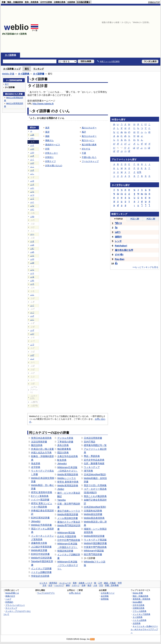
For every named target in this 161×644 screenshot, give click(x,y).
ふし (32, 174)
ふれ (32, 280)
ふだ (32, 334)
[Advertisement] (123, 29)
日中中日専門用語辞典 (69, 540)
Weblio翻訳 (137, 602)
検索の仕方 (10, 596)
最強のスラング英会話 (69, 522)
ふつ (32, 195)
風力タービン (88, 140)
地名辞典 (36, 463)
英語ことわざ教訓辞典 (95, 496)
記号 (139, 172)
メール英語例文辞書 (68, 518)
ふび (32, 355)
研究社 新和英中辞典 (68, 482)
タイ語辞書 (39, 74)
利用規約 (9, 602)
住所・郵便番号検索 (94, 463)
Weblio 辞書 (8, 74)
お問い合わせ (75, 593)
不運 (84, 153)
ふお (32, 149)
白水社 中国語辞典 (67, 536)
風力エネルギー (89, 136)
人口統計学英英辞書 (41, 547)
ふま (32, 241)
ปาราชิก (119, 255)
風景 (47, 128)
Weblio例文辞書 (39, 550)
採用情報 (105, 599)
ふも (32, 256)
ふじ (32, 320)
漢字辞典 (88, 471)
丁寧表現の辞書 (65, 442)
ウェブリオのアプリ (46, 593)
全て (7, 84)
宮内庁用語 (90, 442)
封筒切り (49, 157)
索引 (27, 69)
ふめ (32, 252)
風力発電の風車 (89, 145)
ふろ (32, 284)
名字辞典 (36, 467)
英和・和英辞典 (32, 2)
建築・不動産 (110, 583)
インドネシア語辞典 (141, 614)
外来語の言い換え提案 (42, 449)
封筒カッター (52, 153)
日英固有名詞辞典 (93, 511)
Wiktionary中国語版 (94, 551)
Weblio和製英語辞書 (68, 514)
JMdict (61, 489)
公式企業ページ (108, 593)
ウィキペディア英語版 (95, 540)
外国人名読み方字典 (41, 453)
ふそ (32, 184)
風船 (47, 136)
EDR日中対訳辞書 (40, 554)
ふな (32, 206)
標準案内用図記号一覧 (95, 445)
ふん (32, 295)
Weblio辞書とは (12, 593)
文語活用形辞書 (39, 442)
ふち (32, 192)
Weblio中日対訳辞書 (42, 558)
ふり (32, 273)
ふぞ (32, 330)
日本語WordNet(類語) (95, 474)
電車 (75, 583)
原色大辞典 (63, 445)
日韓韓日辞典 (60, 2)
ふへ (32, 234)
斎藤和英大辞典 (39, 543)
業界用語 (53, 583)
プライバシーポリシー (15, 605)
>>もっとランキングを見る (145, 267)
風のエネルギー (89, 128)
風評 (84, 132)
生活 (50, 585)
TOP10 (118, 219)
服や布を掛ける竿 (124, 250)
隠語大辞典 (63, 453)
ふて (32, 199)
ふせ (32, 181)
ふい (32, 138)
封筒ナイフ (51, 161)
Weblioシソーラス (67, 478)
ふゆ (32, 263)
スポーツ (76, 585)
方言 (101, 585)
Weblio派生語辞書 (93, 514)
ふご (32, 312)
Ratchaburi (121, 246)
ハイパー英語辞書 (40, 500)
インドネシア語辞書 (41, 568)
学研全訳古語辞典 (40, 576)
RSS (92, 639)
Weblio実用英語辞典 (68, 486)
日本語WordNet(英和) (95, 507)
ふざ (32, 316)
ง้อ (116, 228)
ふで (32, 345)
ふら (32, 270)
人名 (95, 585)
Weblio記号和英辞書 (42, 525)
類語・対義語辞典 (15, 2)
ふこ (32, 167)
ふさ (32, 170)
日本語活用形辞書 (93, 438)
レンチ (118, 241)
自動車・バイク (85, 583)
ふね (32, 216)
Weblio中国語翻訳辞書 (95, 543)
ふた (32, 188)
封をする (86, 149)
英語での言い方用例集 (95, 485)
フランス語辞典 (140, 611)
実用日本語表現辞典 (41, 438)
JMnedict (36, 521)
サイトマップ (11, 608)
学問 (120, 583)
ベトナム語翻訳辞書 (41, 572)
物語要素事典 (64, 449)
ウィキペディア (92, 467)
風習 (47, 132)
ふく (32, 159)
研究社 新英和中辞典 (42, 492)
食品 (89, 585)
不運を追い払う (89, 157)
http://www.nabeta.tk (43, 104)
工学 (100, 583)
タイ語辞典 (10, 55)
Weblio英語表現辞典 (94, 518)
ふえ (32, 145)
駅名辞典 (62, 460)
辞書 (4, 2)
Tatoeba (61, 500)
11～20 (135, 219)
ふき (32, 156)
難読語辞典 (37, 445)
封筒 (47, 149)
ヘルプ (8, 599)
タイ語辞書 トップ (12, 69)
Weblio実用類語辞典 (68, 474)
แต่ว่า (118, 232)
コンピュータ (65, 583)
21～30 (151, 219)
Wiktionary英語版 (66, 533)
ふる (32, 277)
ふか (32, 152)
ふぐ (32, 305)
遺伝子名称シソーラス (69, 511)
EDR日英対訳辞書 (40, 518)
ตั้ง (116, 264)
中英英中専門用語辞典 (95, 547)
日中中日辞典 (46, 2)
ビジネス (43, 583)
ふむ (32, 248)
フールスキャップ (90, 161)
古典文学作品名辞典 (68, 456)
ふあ (32, 135)
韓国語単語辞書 (65, 551)
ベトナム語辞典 (140, 620)
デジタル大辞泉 (65, 438)
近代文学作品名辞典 (94, 460)
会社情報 (105, 596)
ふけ (32, 163)
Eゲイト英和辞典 (40, 496)
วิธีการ (118, 223)
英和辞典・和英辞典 (141, 599)
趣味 (68, 585)
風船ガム (49, 140)
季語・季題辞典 (92, 456)
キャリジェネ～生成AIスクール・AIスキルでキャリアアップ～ (144, 629)
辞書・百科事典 (112, 585)
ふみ (32, 245)
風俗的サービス (53, 145)
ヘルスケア (59, 585)
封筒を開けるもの (54, 166)
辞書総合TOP (154, 2)
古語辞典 (71, 2)
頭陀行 (118, 237)
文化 (44, 585)
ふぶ (32, 359)
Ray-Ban (120, 259)
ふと (32, 202)
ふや (32, 259)
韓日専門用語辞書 (93, 554)
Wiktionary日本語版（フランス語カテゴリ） (68, 565)
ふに (32, 209)
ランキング (38, 69)
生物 (84, 585)
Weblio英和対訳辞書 (94, 536)
